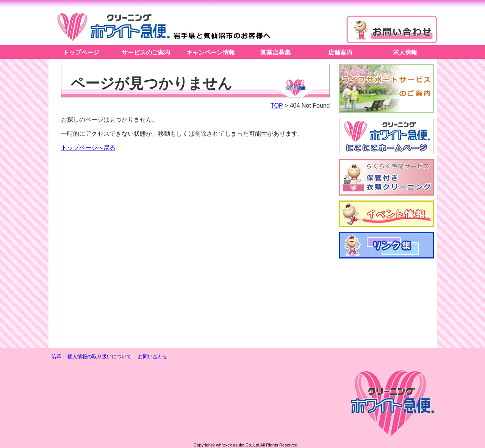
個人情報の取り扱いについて (99, 356)
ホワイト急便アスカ (162, 26)
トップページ (81, 52)
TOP (277, 106)
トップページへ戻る (88, 148)
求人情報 (405, 52)
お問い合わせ (153, 356)
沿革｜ (59, 356)
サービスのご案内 (146, 52)
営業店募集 (275, 52)
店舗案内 (340, 52)
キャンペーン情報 (211, 52)
